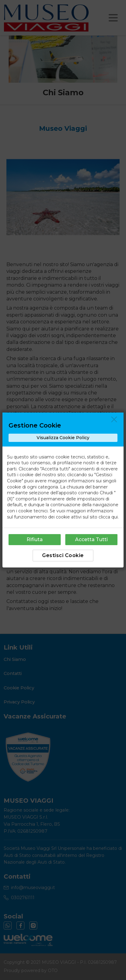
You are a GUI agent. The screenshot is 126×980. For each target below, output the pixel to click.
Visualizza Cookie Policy (63, 438)
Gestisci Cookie (63, 555)
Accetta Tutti (91, 539)
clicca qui (108, 517)
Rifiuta (35, 539)
